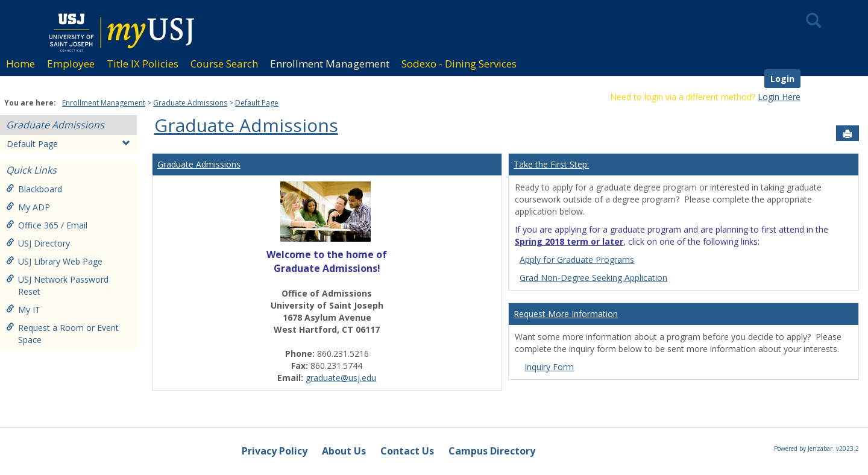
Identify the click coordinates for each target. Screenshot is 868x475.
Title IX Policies (143, 64)
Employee (71, 64)
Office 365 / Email (47, 225)
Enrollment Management (330, 64)
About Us (344, 451)
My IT (23, 310)
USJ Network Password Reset (57, 285)
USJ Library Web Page (54, 261)
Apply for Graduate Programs (577, 260)
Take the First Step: (551, 164)
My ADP (28, 207)
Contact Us (407, 451)
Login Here (779, 97)
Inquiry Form (549, 367)
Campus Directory (492, 451)
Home (20, 64)
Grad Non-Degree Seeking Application (593, 278)
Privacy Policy (275, 451)
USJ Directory (38, 243)
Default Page (257, 103)
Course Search (224, 64)
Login (782, 79)
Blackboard (34, 189)
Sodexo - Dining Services (459, 64)
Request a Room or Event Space (62, 334)
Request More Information (566, 314)
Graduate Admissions (190, 103)
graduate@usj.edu (341, 378)
